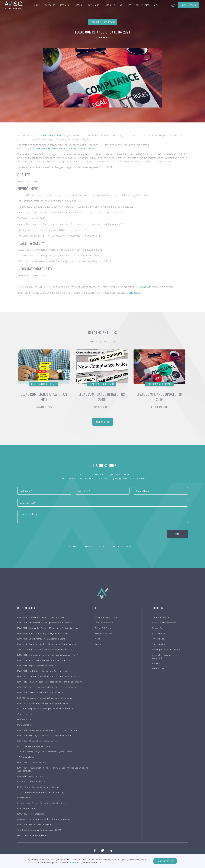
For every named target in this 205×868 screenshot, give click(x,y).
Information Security (83, 148)
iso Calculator (114, 5)
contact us (134, 293)
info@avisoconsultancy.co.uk (130, 478)
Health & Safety (57, 148)
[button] (50, 5)
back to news (103, 422)
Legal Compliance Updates (44, 384)
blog (144, 287)
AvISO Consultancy (51, 135)
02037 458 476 (103, 478)
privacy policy (130, 546)
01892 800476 (189, 5)
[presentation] (40, 533)
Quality (28, 148)
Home (37, 5)
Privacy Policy (75, 863)
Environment (40, 148)
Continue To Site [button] (165, 861)
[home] (12, 5)
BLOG (156, 5)
